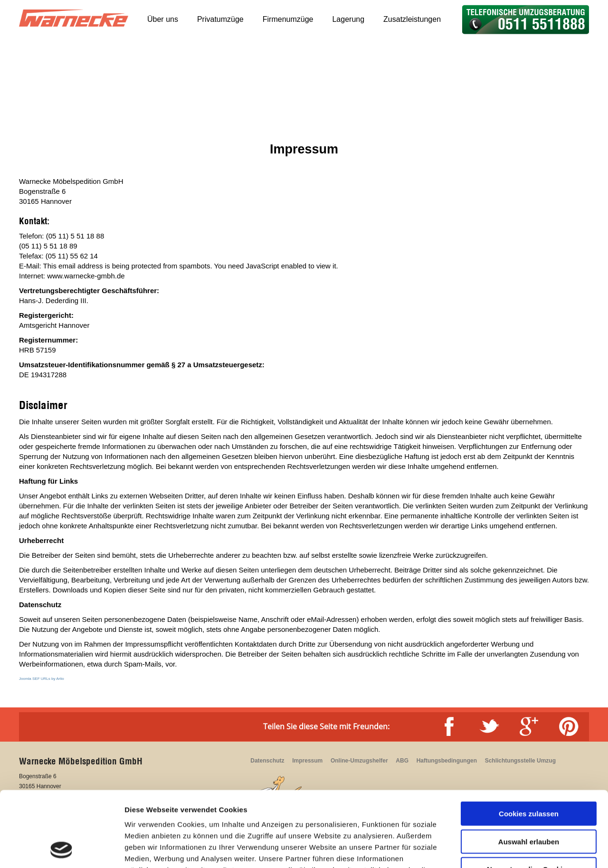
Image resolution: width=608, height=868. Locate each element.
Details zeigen (505, 849)
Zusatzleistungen (412, 19)
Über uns (163, 19)
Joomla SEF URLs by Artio (42, 679)
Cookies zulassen (529, 743)
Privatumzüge (220, 19)
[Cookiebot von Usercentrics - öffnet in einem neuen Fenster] (62, 849)
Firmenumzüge (288, 19)
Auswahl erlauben (529, 771)
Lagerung (348, 19)
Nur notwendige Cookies (529, 798)
